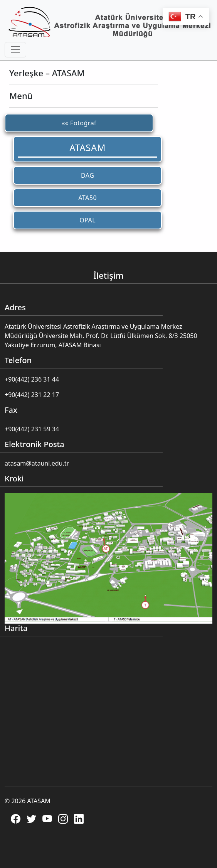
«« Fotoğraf (79, 123)
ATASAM (87, 147)
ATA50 (87, 198)
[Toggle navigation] (15, 50)
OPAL (87, 220)
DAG (87, 175)
